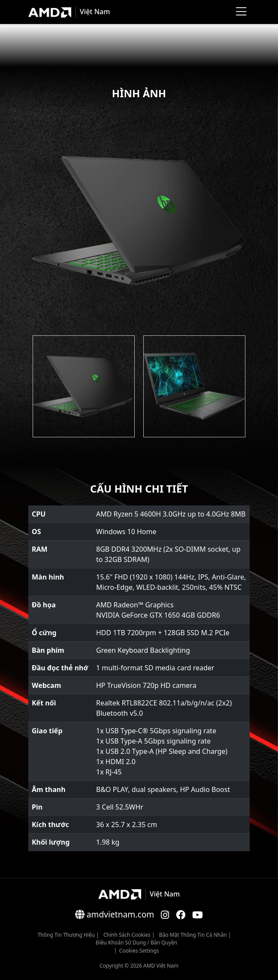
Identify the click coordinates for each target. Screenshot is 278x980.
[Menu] (241, 12)
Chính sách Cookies (127, 935)
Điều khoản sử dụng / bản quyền (136, 943)
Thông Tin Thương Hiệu (66, 935)
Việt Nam (95, 12)
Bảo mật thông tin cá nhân (193, 935)
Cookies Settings (139, 951)
